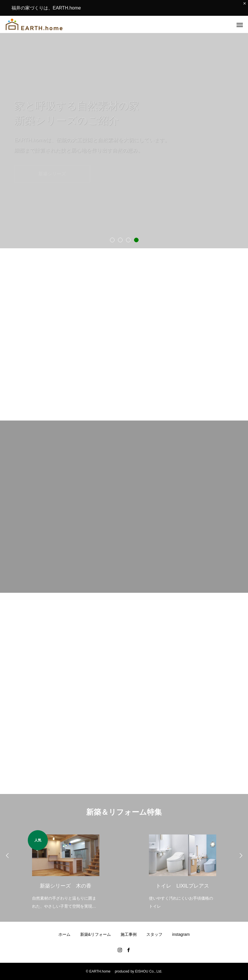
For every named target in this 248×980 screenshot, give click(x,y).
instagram (181, 934)
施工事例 (129, 934)
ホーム (64, 934)
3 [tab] (128, 240)
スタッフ (154, 934)
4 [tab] (136, 240)
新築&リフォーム (96, 934)
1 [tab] (112, 240)
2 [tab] (120, 240)
